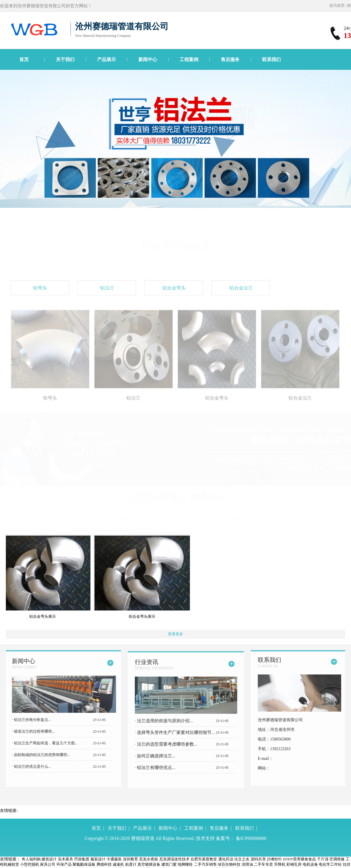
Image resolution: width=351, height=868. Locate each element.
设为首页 (337, 5)
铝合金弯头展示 (45, 616)
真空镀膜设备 (149, 864)
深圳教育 (130, 859)
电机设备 (310, 864)
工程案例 (189, 59)
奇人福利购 (31, 859)
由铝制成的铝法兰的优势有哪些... (37, 755)
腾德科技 (104, 864)
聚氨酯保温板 (84, 864)
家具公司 (48, 864)
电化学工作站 (330, 864)
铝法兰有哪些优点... (156, 772)
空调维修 (337, 859)
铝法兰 (107, 293)
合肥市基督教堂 (204, 859)
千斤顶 (323, 859)
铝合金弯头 (174, 293)
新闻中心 (148, 59)
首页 (24, 59)
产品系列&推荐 (175, 246)
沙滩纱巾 (274, 859)
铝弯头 (40, 293)
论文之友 (242, 859)
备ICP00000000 (251, 838)
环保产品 (64, 864)
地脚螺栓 (185, 864)
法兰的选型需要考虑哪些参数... (167, 749)
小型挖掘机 (30, 864)
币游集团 (82, 859)
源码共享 (258, 859)
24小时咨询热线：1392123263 (175, 266)
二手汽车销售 (205, 864)
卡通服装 (114, 859)
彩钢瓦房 (294, 864)
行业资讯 (154, 669)
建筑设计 (49, 859)
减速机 (118, 864)
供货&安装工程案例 (175, 497)
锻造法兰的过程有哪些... (29, 731)
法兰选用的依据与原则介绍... (165, 725)
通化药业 (226, 859)
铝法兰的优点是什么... (27, 766)
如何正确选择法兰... (156, 760)
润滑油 (247, 864)
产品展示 (106, 59)
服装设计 (98, 859)
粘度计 (131, 864)
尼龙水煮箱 (148, 859)
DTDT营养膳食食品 (300, 859)
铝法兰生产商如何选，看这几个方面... (41, 743)
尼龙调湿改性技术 (174, 859)
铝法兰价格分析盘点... (27, 720)
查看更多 (175, 634)
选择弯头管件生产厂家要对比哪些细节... (175, 737)
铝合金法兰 (241, 293)
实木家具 (66, 859)
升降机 (280, 864)
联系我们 (271, 59)
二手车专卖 (263, 864)
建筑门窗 (169, 864)
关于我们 (65, 59)
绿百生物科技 (229, 864)
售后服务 (230, 59)
